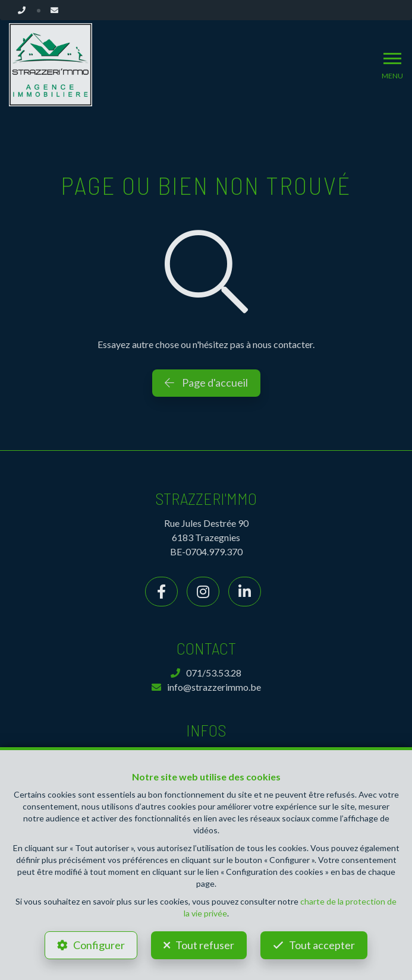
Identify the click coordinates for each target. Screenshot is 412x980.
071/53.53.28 (206, 673)
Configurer (99, 945)
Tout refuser (205, 945)
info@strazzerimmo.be (206, 687)
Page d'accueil (206, 382)
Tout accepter (322, 945)
